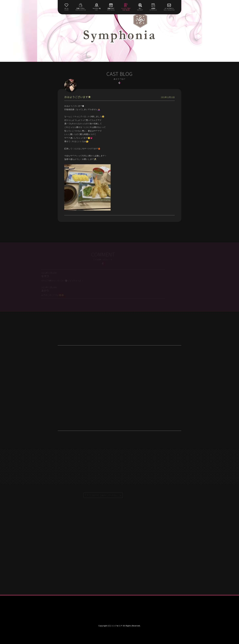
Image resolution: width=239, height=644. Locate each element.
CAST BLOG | (102, 495)
